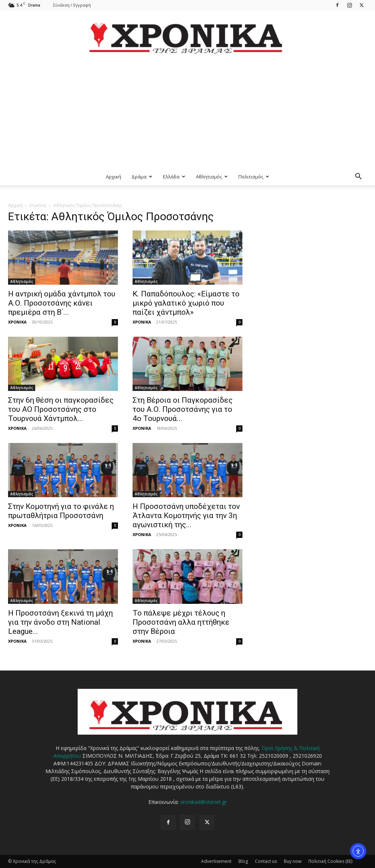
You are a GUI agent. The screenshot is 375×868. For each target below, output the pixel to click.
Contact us (266, 861)
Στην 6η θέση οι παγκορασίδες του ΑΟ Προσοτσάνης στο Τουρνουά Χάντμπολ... (61, 409)
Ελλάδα (174, 177)
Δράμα (142, 177)
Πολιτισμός (254, 177)
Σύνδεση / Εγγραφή (72, 5)
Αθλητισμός (212, 177)
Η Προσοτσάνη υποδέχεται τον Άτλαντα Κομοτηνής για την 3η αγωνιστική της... (186, 516)
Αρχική (114, 177)
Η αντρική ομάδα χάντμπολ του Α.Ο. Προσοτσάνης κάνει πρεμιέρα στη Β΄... (62, 303)
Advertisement (216, 861)
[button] (358, 177)
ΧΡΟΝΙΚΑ (17, 322)
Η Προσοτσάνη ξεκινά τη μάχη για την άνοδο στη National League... (60, 622)
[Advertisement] (187, 113)
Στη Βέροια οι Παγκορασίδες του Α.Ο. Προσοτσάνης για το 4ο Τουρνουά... (183, 409)
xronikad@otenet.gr (203, 802)
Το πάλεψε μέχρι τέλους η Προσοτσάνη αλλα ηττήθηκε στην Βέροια (181, 622)
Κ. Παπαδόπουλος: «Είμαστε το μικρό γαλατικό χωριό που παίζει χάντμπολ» (186, 303)
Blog (243, 861)
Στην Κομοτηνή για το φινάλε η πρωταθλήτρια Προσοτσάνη (61, 511)
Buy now (293, 861)
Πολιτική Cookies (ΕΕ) (330, 861)
